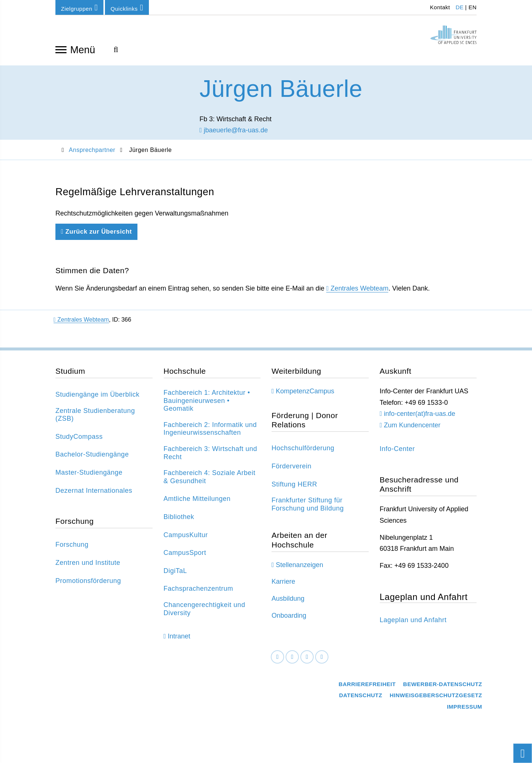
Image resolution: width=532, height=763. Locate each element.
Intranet (179, 643)
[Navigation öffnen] (61, 49)
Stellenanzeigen (300, 572)
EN (473, 7)
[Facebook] (277, 664)
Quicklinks (127, 8)
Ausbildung (288, 606)
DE (460, 7)
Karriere (283, 589)
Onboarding (289, 623)
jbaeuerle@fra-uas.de (234, 137)
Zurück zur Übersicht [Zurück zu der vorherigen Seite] (96, 239)
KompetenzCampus (305, 398)
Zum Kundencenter (412, 432)
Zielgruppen (79, 8)
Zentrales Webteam (360, 295)
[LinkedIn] (292, 664)
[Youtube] (322, 664)
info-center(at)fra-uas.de (420, 421)
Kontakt (439, 7)
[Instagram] (307, 664)
